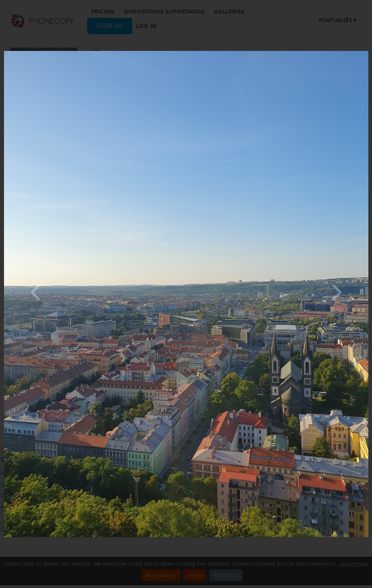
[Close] (367, 53)
